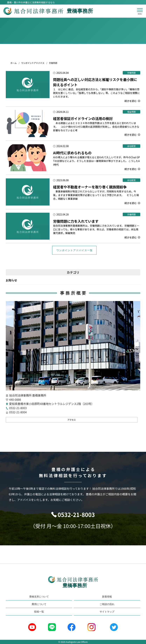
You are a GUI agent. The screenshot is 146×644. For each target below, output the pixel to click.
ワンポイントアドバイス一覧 (75, 250)
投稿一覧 (39, 612)
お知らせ (11, 280)
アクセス (72, 420)
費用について (39, 604)
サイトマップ (107, 612)
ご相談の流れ (107, 604)
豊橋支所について (39, 597)
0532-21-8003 (76, 515)
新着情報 (107, 597)
